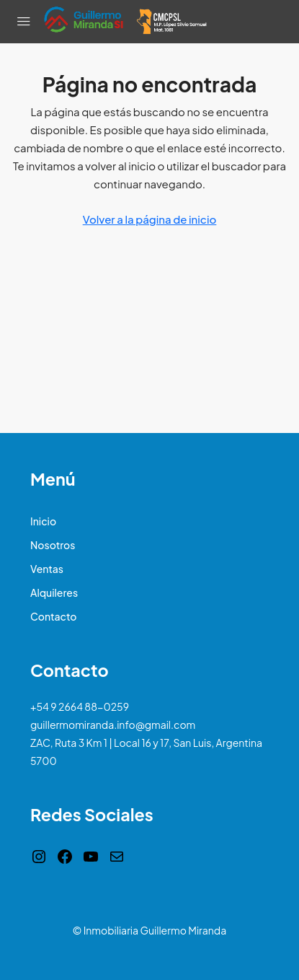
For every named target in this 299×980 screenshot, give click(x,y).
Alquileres (54, 592)
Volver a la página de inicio (150, 219)
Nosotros (53, 545)
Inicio (43, 521)
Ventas (47, 569)
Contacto (53, 616)
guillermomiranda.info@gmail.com (113, 725)
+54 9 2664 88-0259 (80, 706)
